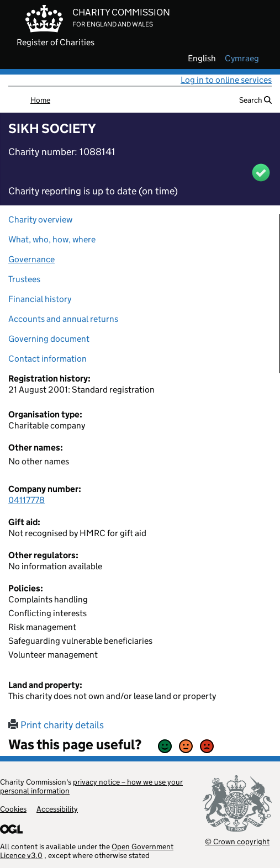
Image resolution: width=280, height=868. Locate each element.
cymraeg (242, 59)
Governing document (49, 339)
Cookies (13, 809)
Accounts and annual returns (63, 319)
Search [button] (255, 100)
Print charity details (56, 725)
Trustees (24, 279)
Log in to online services (226, 80)
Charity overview (40, 219)
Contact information (47, 359)
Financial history (40, 299)
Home (40, 100)
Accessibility (57, 809)
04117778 (27, 500)
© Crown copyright (237, 841)
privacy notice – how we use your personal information (91, 786)
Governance (31, 259)
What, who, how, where (52, 239)
